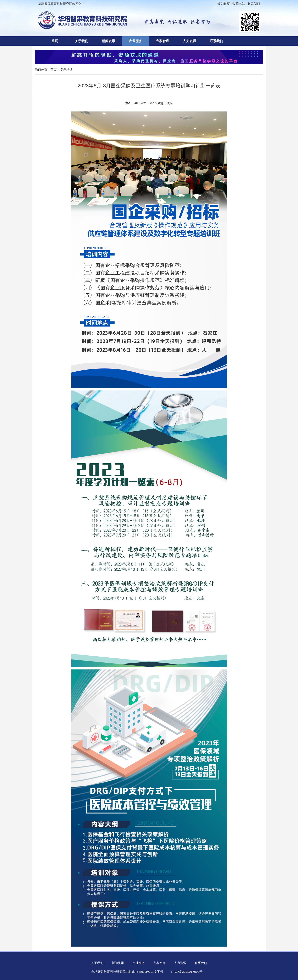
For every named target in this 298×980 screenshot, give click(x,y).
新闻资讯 (109, 41)
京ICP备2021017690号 (186, 972)
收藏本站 (239, 4)
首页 (55, 41)
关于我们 (82, 41)
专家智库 (162, 41)
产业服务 (136, 41)
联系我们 (254, 4)
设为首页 (224, 4)
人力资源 (189, 41)
